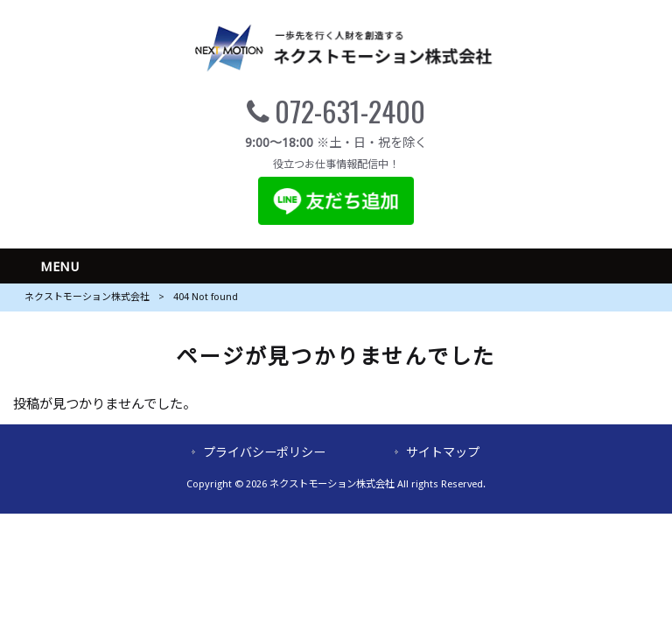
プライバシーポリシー (264, 452)
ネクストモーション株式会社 (87, 297)
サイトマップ (443, 452)
